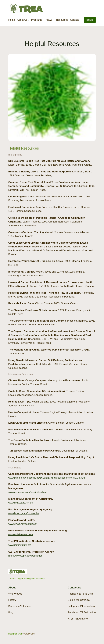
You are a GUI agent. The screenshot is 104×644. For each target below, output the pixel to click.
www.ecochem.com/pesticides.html (28, 492)
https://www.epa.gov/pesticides (25, 556)
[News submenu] (53, 20)
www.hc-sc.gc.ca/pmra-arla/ (24, 513)
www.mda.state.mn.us (21, 503)
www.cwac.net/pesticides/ (22, 524)
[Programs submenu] (43, 20)
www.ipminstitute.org (20, 545)
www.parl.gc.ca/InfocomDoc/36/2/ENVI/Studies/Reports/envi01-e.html (47, 478)
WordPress (28, 634)
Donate (90, 20)
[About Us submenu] (28, 20)
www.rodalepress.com (21, 534)
